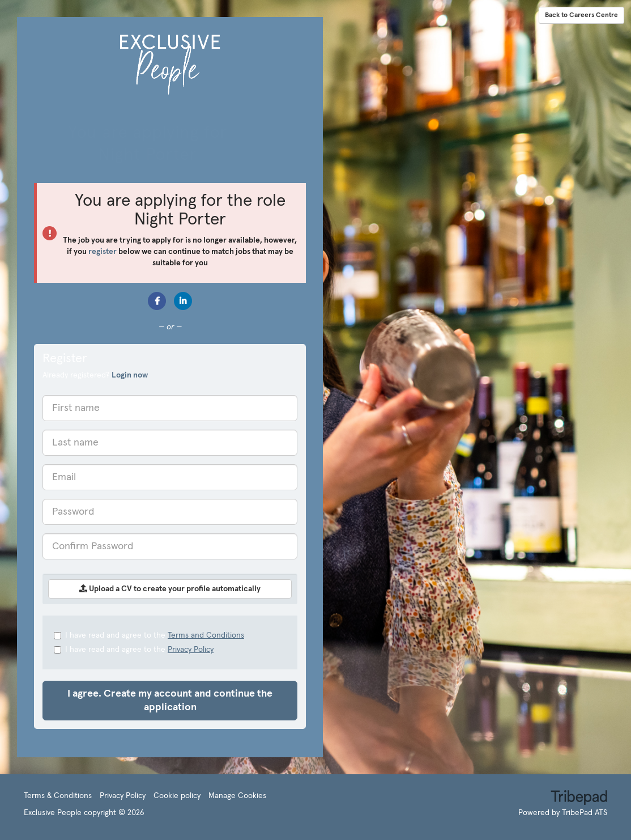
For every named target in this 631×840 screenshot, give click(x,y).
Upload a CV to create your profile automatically (170, 589)
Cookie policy (177, 796)
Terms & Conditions (58, 796)
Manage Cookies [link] (237, 796)
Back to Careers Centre (581, 15)
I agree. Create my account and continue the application (170, 701)
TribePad (579, 799)
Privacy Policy (191, 650)
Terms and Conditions (206, 635)
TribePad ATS (585, 813)
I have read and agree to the (149, 635)
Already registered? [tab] (95, 375)
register (103, 252)
